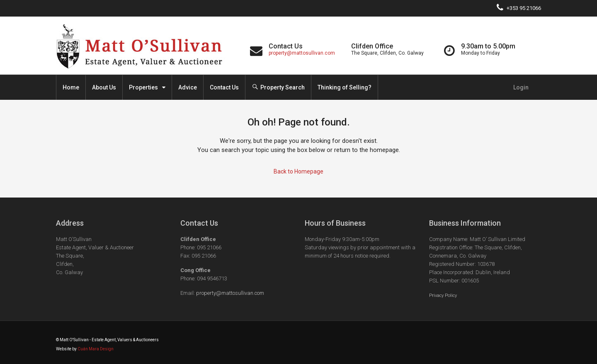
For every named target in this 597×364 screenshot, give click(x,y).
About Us (104, 87)
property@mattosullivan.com (302, 53)
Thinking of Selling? (345, 87)
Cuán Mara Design (96, 349)
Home (71, 87)
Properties (143, 87)
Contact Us (224, 87)
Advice (188, 87)
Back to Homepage (298, 171)
